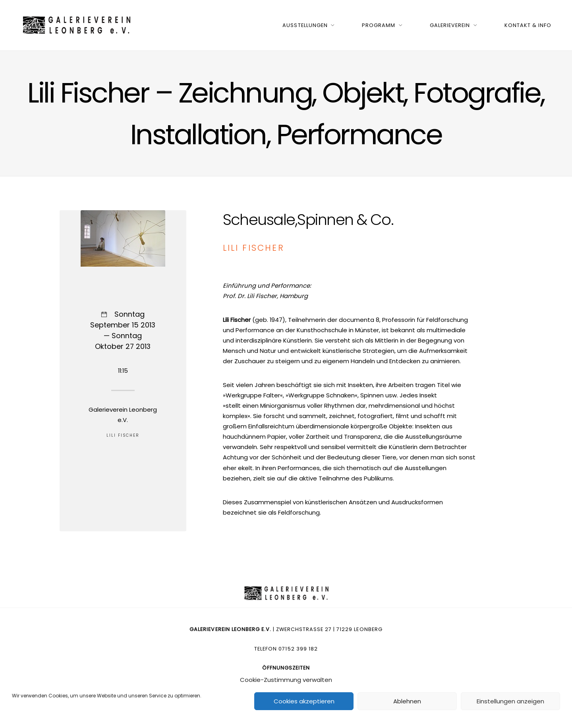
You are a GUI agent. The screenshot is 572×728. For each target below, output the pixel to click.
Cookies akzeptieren (304, 701)
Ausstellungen (305, 25)
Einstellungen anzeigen (510, 701)
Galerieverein (450, 25)
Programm (379, 25)
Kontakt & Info (528, 25)
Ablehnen (407, 701)
